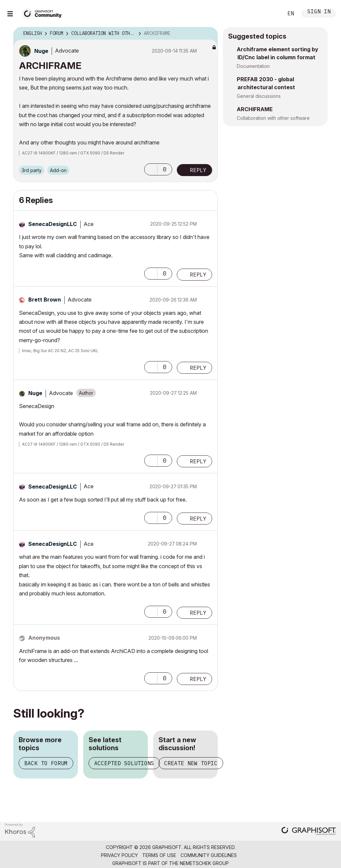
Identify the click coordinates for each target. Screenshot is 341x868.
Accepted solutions (124, 763)
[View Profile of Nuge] (41, 51)
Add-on (58, 170)
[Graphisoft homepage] (309, 832)
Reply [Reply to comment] (198, 275)
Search (271, 14)
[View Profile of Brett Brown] (45, 300)
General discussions (259, 96)
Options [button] (208, 34)
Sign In (319, 12)
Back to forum (46, 763)
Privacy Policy (119, 855)
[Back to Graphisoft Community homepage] (44, 13)
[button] (151, 169)
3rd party (32, 170)
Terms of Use (159, 855)
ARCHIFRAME (255, 109)
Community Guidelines (209, 855)
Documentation (253, 66)
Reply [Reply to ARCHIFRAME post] (198, 170)
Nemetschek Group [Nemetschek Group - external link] (204, 863)
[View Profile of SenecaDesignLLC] (53, 224)
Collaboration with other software (273, 118)
